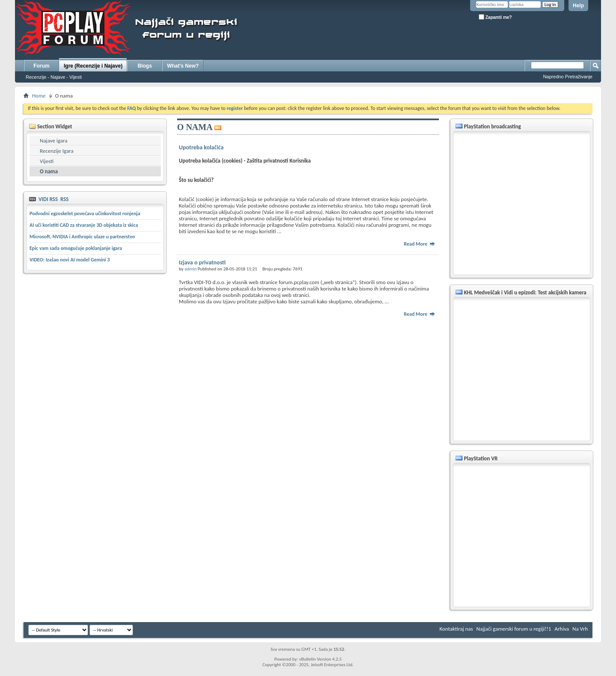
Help (578, 6)
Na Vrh (580, 629)
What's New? (183, 66)
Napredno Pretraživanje (568, 77)
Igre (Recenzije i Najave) (93, 66)
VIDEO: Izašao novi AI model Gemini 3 (70, 260)
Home (39, 96)
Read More (420, 244)
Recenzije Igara (57, 151)
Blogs (145, 66)
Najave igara (53, 141)
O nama (49, 171)
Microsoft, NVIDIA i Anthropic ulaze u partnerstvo (82, 237)
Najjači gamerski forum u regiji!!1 (514, 629)
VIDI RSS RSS (53, 199)
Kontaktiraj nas (456, 629)
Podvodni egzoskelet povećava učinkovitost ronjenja (85, 213)
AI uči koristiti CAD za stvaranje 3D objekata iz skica (84, 225)
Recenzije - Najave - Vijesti (54, 77)
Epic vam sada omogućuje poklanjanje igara (76, 248)
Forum (41, 66)
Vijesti (47, 161)
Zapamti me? (495, 17)
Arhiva (562, 629)
